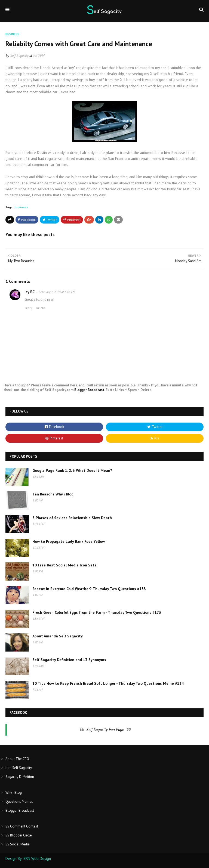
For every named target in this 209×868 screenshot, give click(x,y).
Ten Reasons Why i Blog (53, 494)
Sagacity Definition (20, 777)
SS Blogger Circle (19, 835)
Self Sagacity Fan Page (105, 729)
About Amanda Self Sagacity (58, 636)
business (21, 207)
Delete (40, 308)
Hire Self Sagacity (19, 768)
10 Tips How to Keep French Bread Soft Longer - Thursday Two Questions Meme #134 (108, 683)
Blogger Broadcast (89, 390)
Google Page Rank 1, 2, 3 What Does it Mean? (72, 470)
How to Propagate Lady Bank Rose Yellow (69, 541)
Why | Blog (14, 793)
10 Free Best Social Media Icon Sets (64, 565)
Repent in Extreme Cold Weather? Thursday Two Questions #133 (89, 589)
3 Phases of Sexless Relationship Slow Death (72, 518)
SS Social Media (18, 844)
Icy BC (30, 292)
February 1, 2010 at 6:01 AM (57, 292)
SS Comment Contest (22, 826)
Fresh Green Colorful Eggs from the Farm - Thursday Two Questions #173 (97, 612)
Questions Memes (19, 802)
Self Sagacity (19, 56)
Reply (28, 308)
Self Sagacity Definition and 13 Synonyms (69, 660)
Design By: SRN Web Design (28, 858)
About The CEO (17, 759)
